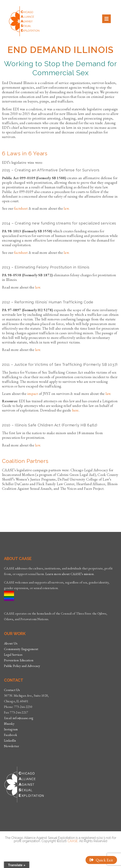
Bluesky (9, 724)
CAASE (73, 841)
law (38, 287)
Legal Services (13, 655)
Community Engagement (21, 649)
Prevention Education (19, 660)
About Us (11, 643)
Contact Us (12, 690)
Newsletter (12, 746)
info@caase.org (23, 718)
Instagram (11, 729)
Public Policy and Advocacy (22, 666)
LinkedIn (10, 740)
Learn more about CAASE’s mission (70, 574)
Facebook (11, 735)
